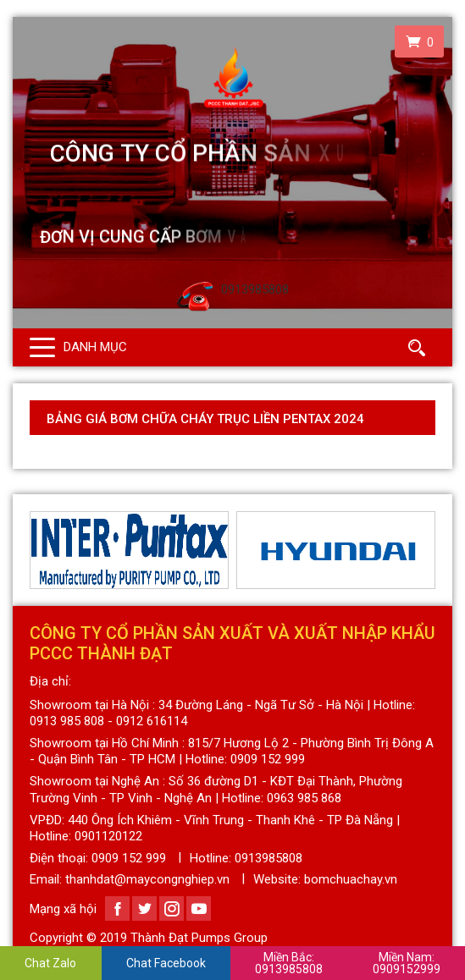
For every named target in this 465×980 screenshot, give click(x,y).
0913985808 (289, 963)
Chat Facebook (166, 963)
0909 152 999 (129, 858)
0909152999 (407, 963)
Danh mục (95, 347)
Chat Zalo (50, 963)
